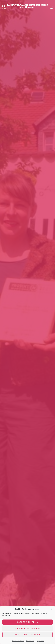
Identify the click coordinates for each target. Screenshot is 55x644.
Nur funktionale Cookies (28, 628)
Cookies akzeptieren (28, 622)
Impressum (40, 641)
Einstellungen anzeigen (28, 635)
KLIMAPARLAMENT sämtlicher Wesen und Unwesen (27, 6)
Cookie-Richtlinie (18, 641)
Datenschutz (30, 641)
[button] (51, 609)
